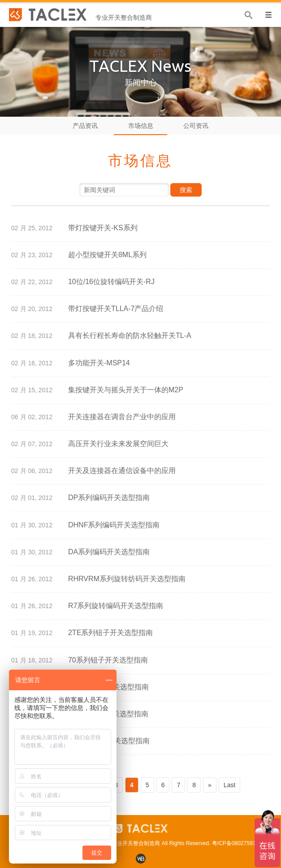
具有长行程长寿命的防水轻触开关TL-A (130, 335)
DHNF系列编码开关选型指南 (114, 525)
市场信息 (141, 126)
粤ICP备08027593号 (236, 843)
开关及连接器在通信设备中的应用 (122, 471)
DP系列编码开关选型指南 (109, 498)
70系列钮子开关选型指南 (108, 660)
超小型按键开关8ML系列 (107, 255)
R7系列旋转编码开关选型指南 (116, 606)
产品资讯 (85, 126)
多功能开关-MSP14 (99, 363)
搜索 (186, 190)
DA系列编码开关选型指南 (109, 552)
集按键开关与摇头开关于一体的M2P (126, 390)
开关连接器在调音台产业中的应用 (122, 417)
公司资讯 (196, 126)
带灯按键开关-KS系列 (103, 228)
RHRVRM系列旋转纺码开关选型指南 (127, 579)
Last (229, 785)
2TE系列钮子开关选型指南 (110, 633)
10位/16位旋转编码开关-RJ (111, 282)
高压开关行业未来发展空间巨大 (118, 444)
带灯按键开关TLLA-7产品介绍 (116, 309)
